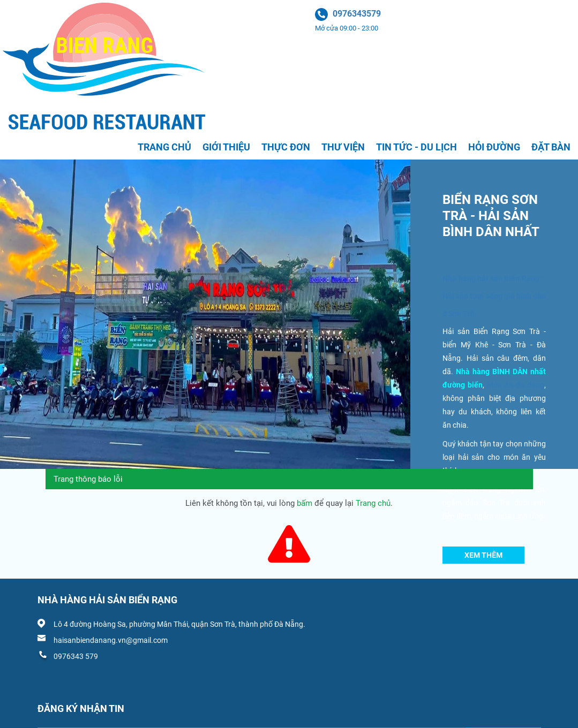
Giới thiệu (226, 147)
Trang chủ (164, 147)
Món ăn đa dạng (516, 385)
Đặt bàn (551, 147)
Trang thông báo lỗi (88, 479)
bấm (305, 503)
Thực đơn (286, 147)
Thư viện (343, 147)
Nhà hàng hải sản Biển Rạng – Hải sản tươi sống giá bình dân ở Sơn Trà (494, 296)
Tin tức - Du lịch (416, 147)
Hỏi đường (494, 147)
